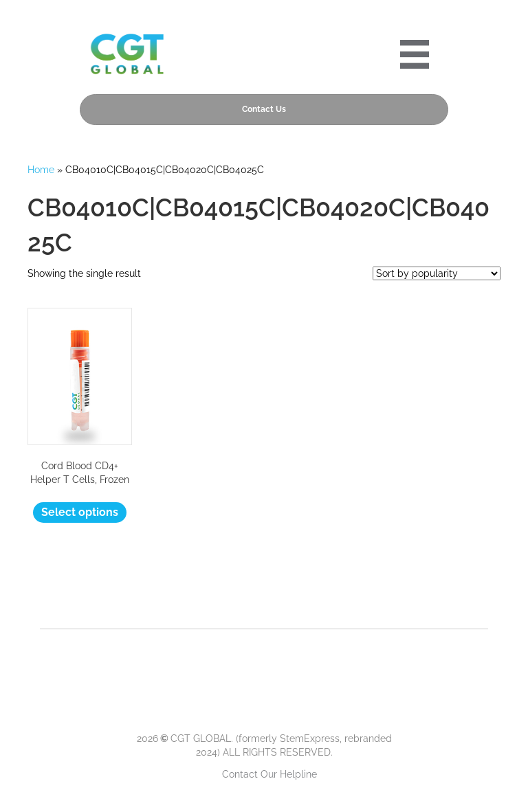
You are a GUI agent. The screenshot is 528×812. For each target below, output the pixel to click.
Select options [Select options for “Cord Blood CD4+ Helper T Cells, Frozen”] (80, 512)
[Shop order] (437, 273)
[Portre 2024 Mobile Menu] (415, 54)
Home (41, 170)
